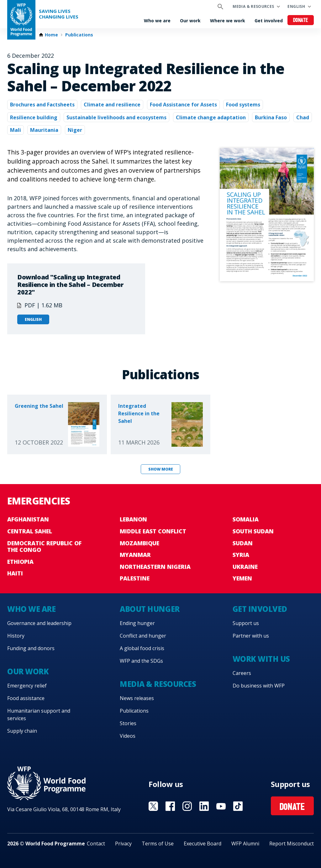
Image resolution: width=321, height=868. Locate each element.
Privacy (123, 844)
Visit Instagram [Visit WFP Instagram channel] (187, 806)
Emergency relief (27, 686)
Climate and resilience (112, 105)
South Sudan (253, 531)
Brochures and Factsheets (42, 105)
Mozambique (139, 543)
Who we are (157, 21)
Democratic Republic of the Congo (44, 547)
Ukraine (245, 567)
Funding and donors (31, 648)
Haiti (15, 573)
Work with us (261, 659)
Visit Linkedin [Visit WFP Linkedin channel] (204, 806)
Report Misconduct (292, 844)
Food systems (243, 105)
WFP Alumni (245, 844)
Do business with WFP (259, 686)
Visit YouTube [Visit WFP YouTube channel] (221, 806)
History (16, 636)
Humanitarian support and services (39, 714)
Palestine (135, 578)
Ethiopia (20, 562)
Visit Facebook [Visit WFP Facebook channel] (170, 806)
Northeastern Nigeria (155, 567)
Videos (128, 736)
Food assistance (26, 698)
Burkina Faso (271, 117)
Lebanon (133, 519)
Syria (241, 555)
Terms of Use (158, 844)
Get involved (269, 21)
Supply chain (22, 731)
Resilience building (34, 117)
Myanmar (135, 555)
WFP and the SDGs (141, 661)
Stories (128, 723)
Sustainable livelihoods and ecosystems (116, 117)
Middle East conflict (153, 531)
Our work (190, 21)
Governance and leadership (39, 623)
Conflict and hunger (143, 636)
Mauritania (44, 130)
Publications (79, 35)
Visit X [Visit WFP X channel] (153, 806)
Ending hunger (137, 623)
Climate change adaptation (211, 117)
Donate (301, 21)
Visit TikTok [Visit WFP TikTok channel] (238, 806)
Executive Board (203, 844)
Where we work (228, 21)
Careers (242, 673)
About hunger (150, 609)
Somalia (246, 519)
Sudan (243, 543)
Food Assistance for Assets (183, 105)
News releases (137, 698)
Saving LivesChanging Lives (59, 14)
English (296, 6)
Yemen (242, 578)
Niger (75, 130)
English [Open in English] (33, 319)
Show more (161, 469)
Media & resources (253, 6)
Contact (96, 844)
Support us (246, 623)
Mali (16, 130)
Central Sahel (30, 531)
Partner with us (251, 636)
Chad (303, 117)
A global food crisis (142, 648)
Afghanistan (28, 519)
